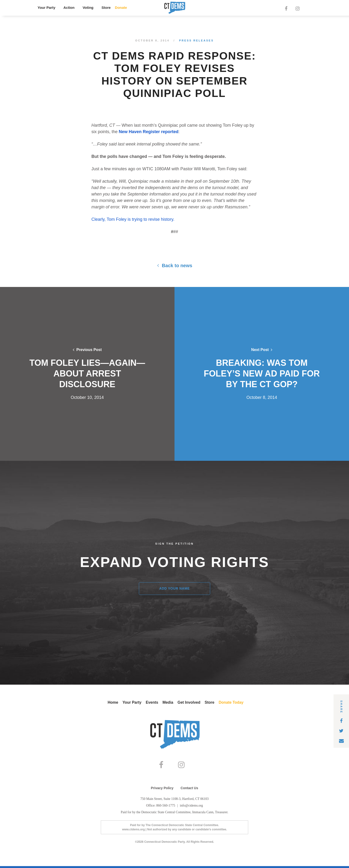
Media (168, 702)
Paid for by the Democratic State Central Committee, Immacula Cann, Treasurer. (174, 814)
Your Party (46, 8)
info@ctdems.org (191, 807)
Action (69, 8)
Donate (121, 8)
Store (106, 8)
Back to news (174, 266)
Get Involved (189, 702)
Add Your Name (175, 588)
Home (113, 702)
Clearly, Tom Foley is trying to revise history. (133, 219)
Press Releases (196, 40)
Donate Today (231, 702)
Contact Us (189, 790)
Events (152, 702)
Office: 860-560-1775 (161, 807)
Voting (88, 8)
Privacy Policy (162, 790)
